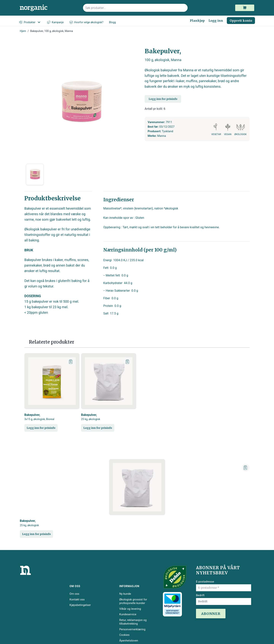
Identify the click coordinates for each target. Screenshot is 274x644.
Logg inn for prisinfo (163, 99)
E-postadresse (205, 582)
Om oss (74, 594)
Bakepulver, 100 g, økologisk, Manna (52, 31)
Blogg (112, 22)
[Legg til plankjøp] (71, 362)
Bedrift (200, 595)
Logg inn (216, 21)
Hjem (23, 31)
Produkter (30, 22)
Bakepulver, (39, 417)
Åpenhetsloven (129, 641)
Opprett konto (241, 21)
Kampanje (55, 22)
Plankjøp (197, 21)
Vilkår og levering (130, 609)
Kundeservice (128, 614)
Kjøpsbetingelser (80, 605)
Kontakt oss (77, 599)
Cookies (124, 635)
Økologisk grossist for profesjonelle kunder (133, 601)
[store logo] (49, 8)
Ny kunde (125, 594)
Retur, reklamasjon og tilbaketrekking (133, 622)
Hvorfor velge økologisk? (86, 22)
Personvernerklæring (132, 629)
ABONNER (211, 614)
